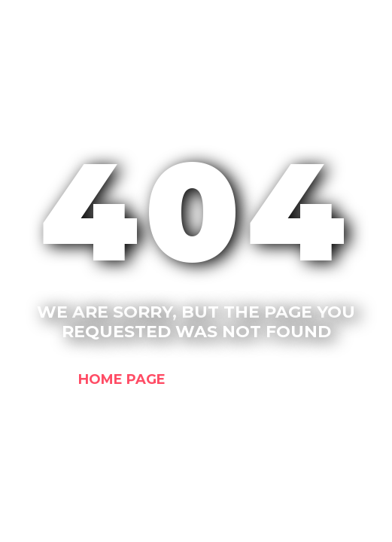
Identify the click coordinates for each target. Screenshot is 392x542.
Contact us (267, 379)
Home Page (122, 379)
